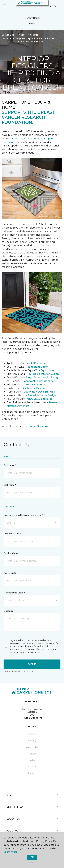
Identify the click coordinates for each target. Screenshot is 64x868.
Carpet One (8, 35)
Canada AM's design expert (39, 381)
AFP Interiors (39, 363)
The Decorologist (36, 385)
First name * (10, 465)
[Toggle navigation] (4, 6)
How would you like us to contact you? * (24, 515)
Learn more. (11, 852)
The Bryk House (45, 370)
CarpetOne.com (38, 426)
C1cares (34, 35)
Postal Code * (10, 573)
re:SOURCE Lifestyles (40, 399)
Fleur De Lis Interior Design (43, 374)
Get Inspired (32, 807)
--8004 (32, 23)
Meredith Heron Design (42, 395)
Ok (32, 857)
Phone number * (12, 534)
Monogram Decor (37, 367)
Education (32, 819)
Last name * (10, 485)
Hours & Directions (32, 718)
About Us (32, 831)
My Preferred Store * (14, 593)
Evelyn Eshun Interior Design (42, 377)
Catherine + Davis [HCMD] (39, 392)
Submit (32, 664)
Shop (32, 795)
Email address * (11, 553)
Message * (9, 611)
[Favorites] (55, 6)
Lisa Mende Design (33, 388)
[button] (50, 6)
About (22, 35)
